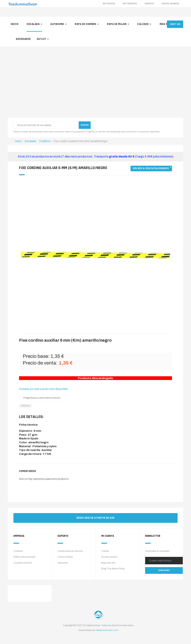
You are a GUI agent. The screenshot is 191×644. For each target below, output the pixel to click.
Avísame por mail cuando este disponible (43, 389)
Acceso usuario (109, 557)
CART (175, 24)
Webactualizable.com (107, 630)
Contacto (149, 4)
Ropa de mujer (118, 24)
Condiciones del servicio (70, 551)
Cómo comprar (65, 557)
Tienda (105, 551)
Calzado (144, 24)
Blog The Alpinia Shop (113, 569)
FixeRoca (25, 406)
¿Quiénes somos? (23, 563)
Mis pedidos (109, 4)
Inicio (15, 24)
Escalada (34, 24)
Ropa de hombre (87, 24)
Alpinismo (58, 24)
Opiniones (63, 563)
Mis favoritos (130, 4)
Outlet (43, 39)
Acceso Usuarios (170, 4)
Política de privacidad (24, 557)
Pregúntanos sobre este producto (42, 398)
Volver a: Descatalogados (151, 168)
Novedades (23, 39)
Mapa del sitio (108, 563)
